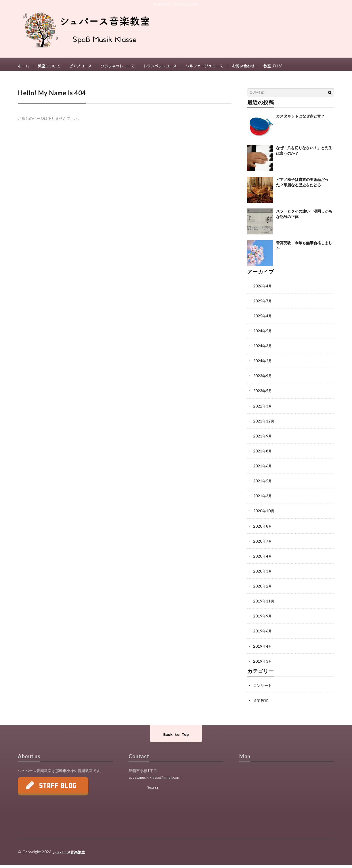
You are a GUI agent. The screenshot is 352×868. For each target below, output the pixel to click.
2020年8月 (263, 529)
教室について (49, 66)
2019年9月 (263, 619)
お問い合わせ (243, 66)
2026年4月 (263, 290)
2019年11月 (264, 604)
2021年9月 (263, 440)
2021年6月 (263, 470)
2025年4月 (263, 320)
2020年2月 (263, 589)
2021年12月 (264, 425)
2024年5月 (263, 335)
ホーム (23, 66)
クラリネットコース (117, 66)
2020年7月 (263, 544)
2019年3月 (263, 664)
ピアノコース (81, 66)
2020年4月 (263, 559)
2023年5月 (263, 395)
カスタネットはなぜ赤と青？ (300, 120)
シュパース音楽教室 (70, 855)
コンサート (263, 688)
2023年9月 (263, 380)
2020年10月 (264, 514)
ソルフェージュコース (204, 66)
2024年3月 (263, 350)
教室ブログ (273, 66)
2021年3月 (263, 500)
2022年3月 (263, 410)
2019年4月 (263, 649)
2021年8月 (263, 455)
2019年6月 (263, 634)
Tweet (153, 791)
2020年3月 (263, 574)
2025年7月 (263, 305)
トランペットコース (160, 66)
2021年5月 (263, 485)
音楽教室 (261, 703)
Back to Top (176, 738)
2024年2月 (263, 365)
